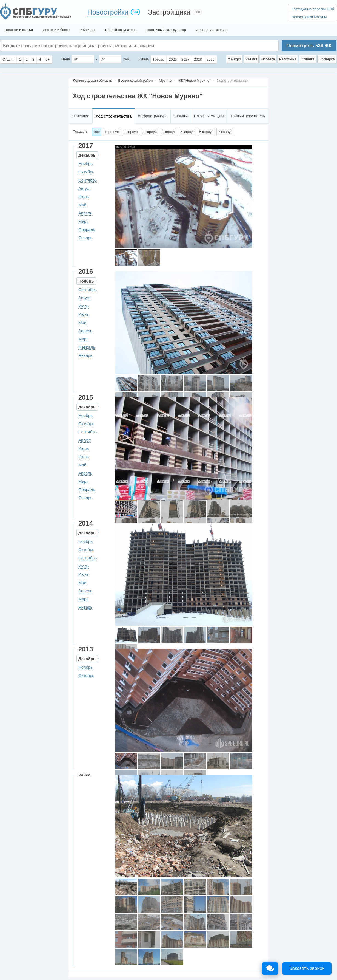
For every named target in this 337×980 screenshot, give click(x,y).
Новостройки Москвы (309, 17)
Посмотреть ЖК (309, 46)
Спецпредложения (211, 30)
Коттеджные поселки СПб (313, 9)
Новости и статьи (19, 30)
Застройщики (169, 12)
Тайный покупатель (120, 30)
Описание (81, 116)
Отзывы (181, 116)
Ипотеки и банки (56, 30)
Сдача (144, 59)
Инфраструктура (153, 116)
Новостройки (108, 12)
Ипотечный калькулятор (166, 30)
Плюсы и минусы (209, 116)
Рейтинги (87, 30)
